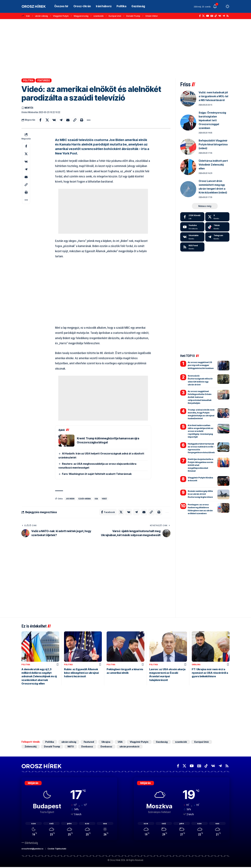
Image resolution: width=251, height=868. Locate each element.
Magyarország (81, 16)
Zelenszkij (31, 747)
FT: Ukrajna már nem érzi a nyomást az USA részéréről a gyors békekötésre (210, 673)
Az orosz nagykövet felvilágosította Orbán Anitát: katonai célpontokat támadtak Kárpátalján (200, 397)
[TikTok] (216, 16)
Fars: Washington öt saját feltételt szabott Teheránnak (97, 474)
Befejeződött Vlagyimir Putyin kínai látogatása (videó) (213, 144)
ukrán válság (41, 16)
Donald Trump (133, 16)
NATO (71, 747)
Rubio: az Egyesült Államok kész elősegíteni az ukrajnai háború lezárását (81, 673)
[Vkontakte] (220, 16)
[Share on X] (47, 120)
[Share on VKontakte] (54, 120)
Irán (28, 16)
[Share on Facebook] (40, 120)
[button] (222, 6)
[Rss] (228, 16)
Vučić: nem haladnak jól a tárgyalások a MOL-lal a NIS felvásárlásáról (213, 96)
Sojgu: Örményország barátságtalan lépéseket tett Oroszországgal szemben (212, 120)
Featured (89, 742)
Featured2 (44, 80)
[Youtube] (192, 227)
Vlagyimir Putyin (61, 16)
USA (96, 499)
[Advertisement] (125, 47)
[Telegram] (224, 16)
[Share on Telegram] (61, 120)
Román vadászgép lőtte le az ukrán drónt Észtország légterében (200, 494)
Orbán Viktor (152, 16)
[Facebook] (200, 16)
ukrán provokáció (130, 747)
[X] (203, 16)
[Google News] (212, 16)
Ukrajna (196, 665)
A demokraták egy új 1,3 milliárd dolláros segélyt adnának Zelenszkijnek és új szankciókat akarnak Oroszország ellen (39, 677)
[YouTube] (208, 16)
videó (104, 499)
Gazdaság (162, 742)
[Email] (68, 120)
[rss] (192, 247)
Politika (28, 80)
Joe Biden (70, 499)
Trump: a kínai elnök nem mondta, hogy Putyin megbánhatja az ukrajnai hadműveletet (201, 414)
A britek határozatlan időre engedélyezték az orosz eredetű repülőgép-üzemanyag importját (201, 431)
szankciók (99, 16)
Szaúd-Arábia (85, 499)
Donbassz (87, 747)
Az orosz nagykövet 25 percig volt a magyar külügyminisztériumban (201, 365)
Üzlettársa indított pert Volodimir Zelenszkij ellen (213, 165)
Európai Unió (115, 16)
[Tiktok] (217, 227)
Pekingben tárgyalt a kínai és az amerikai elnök (125, 671)
